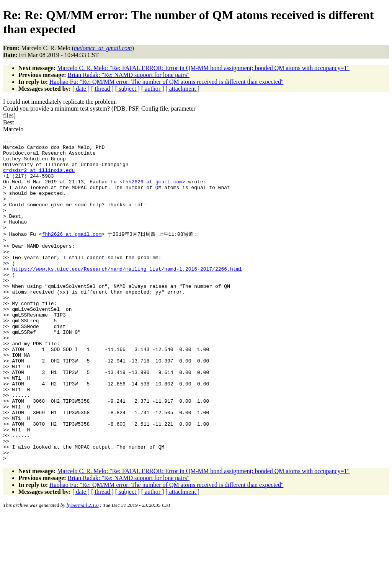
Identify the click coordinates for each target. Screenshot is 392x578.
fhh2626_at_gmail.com (152, 191)
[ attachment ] (182, 89)
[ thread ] (102, 89)
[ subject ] (127, 89)
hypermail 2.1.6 (83, 569)
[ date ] (81, 89)
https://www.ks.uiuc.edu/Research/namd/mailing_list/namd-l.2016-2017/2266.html (127, 294)
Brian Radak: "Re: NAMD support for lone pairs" (129, 75)
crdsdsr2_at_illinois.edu (39, 177)
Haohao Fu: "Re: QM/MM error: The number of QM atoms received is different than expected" (166, 82)
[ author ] (153, 89)
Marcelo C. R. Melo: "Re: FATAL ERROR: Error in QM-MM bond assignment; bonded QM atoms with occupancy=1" (203, 68)
